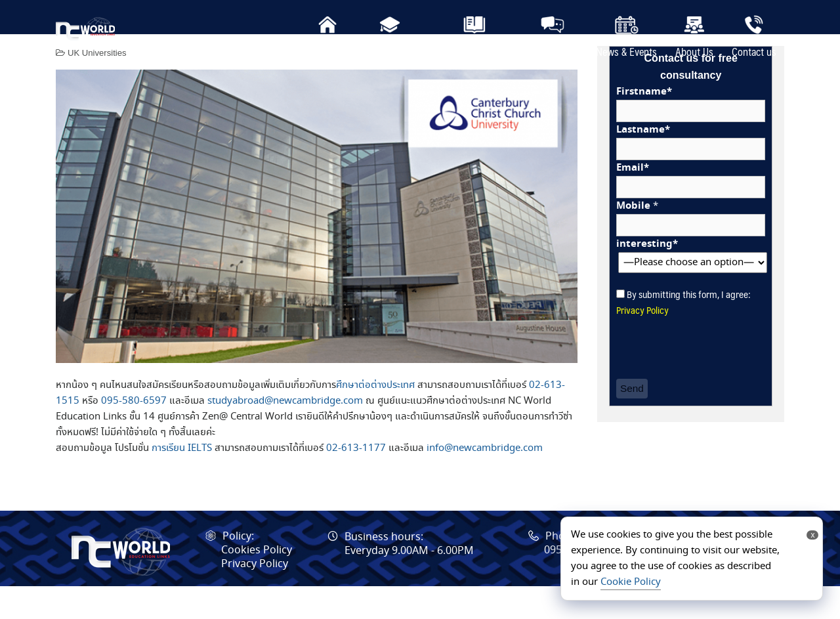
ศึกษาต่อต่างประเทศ (375, 418)
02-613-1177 (356, 481)
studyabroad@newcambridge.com (285, 434)
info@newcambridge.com (485, 481)
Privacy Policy (642, 342)
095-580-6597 (134, 434)
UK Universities (97, 86)
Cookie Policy (631, 582)
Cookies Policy (257, 583)
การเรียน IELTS (182, 481)
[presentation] (716, 381)
